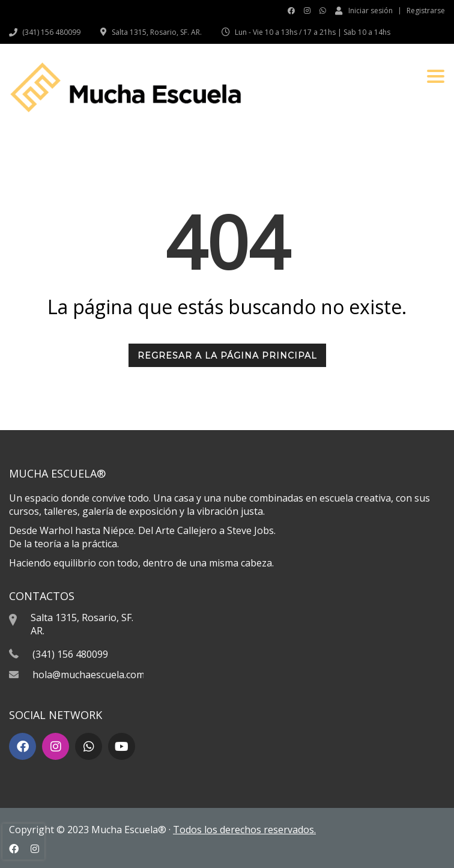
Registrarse (426, 11)
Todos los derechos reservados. (244, 830)
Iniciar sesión (364, 10)
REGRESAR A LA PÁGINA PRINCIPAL (227, 356)
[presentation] (23, 842)
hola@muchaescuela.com (89, 675)
